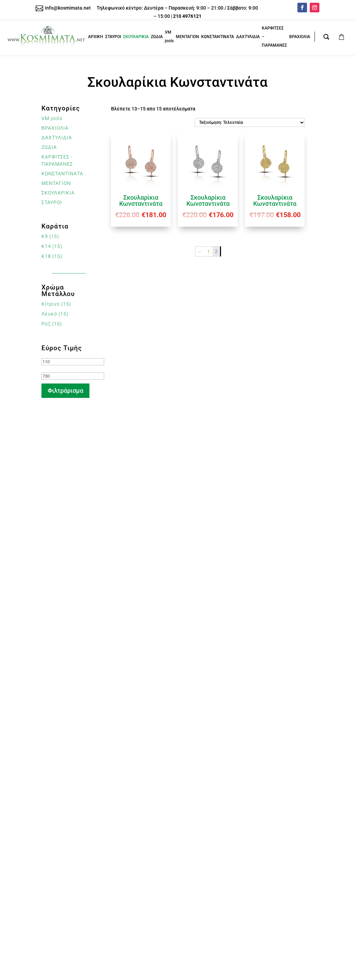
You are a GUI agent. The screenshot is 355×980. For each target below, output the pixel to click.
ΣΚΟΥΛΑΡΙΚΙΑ (58, 193)
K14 (46, 246)
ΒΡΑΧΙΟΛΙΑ (55, 128)
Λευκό (49, 314)
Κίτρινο (51, 304)
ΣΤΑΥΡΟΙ (52, 202)
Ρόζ (46, 324)
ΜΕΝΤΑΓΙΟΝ (56, 183)
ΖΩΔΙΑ (49, 147)
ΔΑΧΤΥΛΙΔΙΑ (57, 138)
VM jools (52, 118)
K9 (45, 236)
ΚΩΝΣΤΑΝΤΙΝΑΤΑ (62, 174)
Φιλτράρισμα (65, 391)
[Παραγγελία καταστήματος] (250, 122)
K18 (46, 256)
